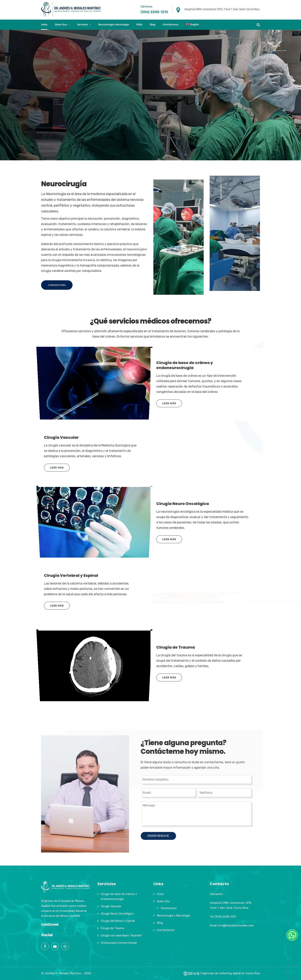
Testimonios (169, 908)
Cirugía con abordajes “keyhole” (122, 935)
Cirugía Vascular (111, 906)
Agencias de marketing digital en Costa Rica (231, 973)
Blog (153, 24)
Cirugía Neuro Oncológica (117, 914)
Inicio (44, 24)
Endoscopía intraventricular (119, 943)
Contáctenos (171, 24)
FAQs (139, 24)
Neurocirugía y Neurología (114, 24)
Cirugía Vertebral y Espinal (118, 921)
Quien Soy (61, 24)
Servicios (83, 24)
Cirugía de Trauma (112, 928)
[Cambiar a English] (192, 25)
